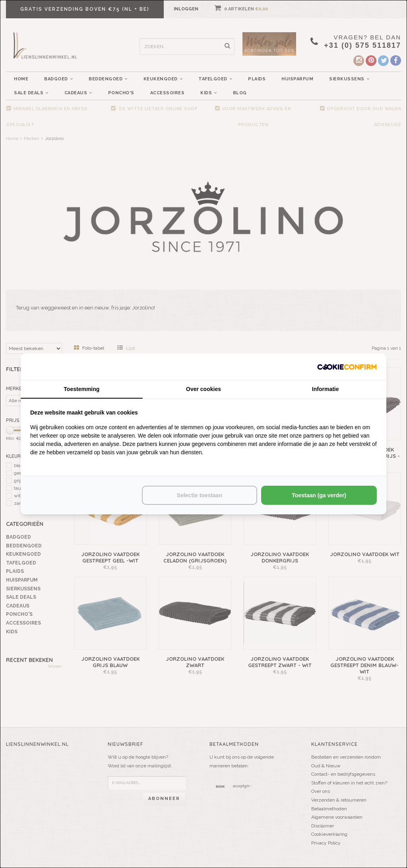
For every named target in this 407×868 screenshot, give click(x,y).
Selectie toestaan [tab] (200, 495)
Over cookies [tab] (203, 389)
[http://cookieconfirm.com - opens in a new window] (347, 367)
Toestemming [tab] (81, 389)
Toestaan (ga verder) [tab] (319, 495)
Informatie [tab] (326, 389)
